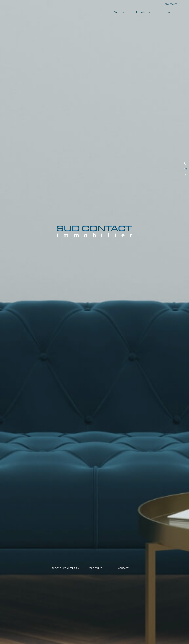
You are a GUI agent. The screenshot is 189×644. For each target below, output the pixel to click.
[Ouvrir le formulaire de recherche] (178, 4)
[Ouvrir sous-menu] (126, 13)
